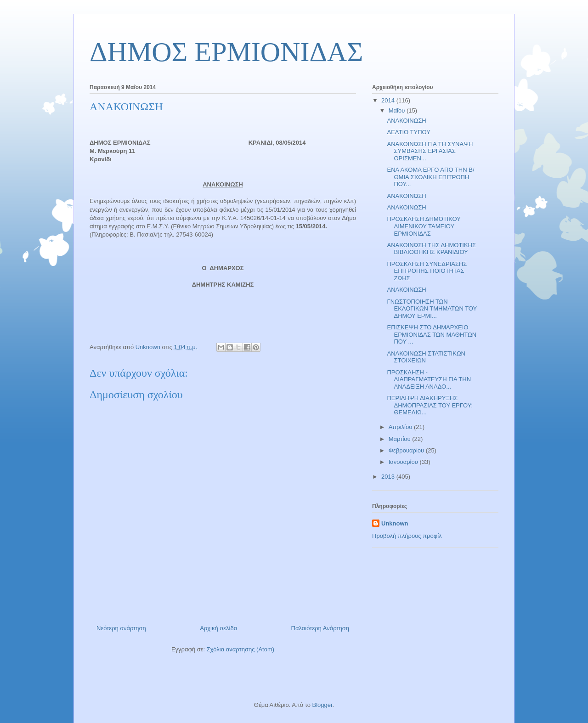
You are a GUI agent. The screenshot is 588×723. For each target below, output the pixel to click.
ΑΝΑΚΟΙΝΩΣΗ (406, 121)
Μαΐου (398, 110)
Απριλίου (401, 427)
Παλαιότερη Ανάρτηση (320, 628)
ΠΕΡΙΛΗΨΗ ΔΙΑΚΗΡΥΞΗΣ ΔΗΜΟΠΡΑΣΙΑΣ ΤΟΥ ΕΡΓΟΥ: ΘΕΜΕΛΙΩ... (430, 405)
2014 (389, 100)
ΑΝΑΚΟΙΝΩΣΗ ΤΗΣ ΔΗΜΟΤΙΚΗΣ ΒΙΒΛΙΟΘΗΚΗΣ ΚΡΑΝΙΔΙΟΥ (431, 249)
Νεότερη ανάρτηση (121, 628)
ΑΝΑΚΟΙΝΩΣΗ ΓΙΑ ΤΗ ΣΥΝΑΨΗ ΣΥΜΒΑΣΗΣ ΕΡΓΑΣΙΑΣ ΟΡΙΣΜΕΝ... (430, 151)
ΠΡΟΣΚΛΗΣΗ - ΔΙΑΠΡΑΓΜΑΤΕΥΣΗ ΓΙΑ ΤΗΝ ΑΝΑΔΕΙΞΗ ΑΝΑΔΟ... (429, 379)
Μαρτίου (401, 439)
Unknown (395, 523)
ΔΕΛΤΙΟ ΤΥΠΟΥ (408, 132)
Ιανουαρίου (404, 462)
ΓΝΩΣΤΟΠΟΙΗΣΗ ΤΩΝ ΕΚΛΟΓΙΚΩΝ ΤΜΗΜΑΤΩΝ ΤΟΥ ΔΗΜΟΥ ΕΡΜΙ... (432, 309)
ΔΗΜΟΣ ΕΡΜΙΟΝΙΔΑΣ (226, 52)
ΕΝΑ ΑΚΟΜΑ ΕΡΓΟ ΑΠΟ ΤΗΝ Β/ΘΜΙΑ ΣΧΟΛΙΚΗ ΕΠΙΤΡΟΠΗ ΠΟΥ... (430, 177)
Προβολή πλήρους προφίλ (407, 536)
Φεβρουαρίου (407, 450)
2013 (389, 477)
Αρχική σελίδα (218, 628)
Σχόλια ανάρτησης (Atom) (240, 649)
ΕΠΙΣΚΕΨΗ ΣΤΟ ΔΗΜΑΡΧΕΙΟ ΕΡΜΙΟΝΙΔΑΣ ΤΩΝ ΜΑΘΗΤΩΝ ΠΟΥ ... (432, 334)
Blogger (322, 705)
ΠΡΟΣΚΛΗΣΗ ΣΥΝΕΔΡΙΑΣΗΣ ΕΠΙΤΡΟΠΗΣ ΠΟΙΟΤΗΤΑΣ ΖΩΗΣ (427, 271)
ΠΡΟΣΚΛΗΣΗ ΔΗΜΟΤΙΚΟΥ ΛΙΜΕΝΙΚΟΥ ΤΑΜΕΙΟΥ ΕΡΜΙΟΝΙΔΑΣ (424, 226)
